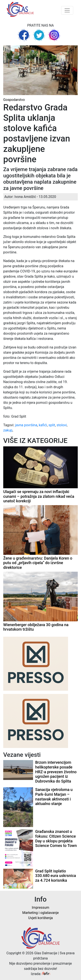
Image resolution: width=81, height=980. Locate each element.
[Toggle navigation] (67, 10)
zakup (8, 430)
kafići (43, 425)
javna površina (26, 425)
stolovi (62, 425)
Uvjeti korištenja (40, 918)
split (52, 425)
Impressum (40, 908)
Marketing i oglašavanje (40, 913)
